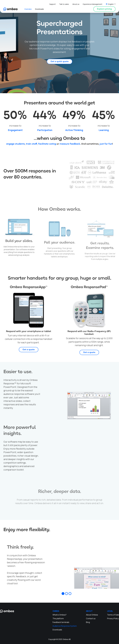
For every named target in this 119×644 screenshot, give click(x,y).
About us (76, 4)
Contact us (91, 618)
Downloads (39, 9)
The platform (58, 618)
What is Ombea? (59, 615)
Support (53, 4)
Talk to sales (64, 4)
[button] (111, 4)
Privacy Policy (113, 618)
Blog (88, 622)
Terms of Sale (113, 615)
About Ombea (92, 615)
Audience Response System (65, 626)
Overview (28, 9)
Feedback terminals (61, 622)
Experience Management (93, 4)
